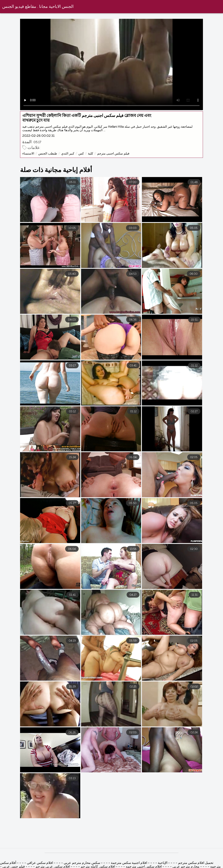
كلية (91, 154)
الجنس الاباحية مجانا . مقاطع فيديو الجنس (38, 7)
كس (81, 154)
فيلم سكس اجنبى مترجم (113, 154)
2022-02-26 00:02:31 (38, 136)
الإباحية (162, 863)
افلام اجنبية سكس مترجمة (129, 863)
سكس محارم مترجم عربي (82, 863)
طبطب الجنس (48, 154)
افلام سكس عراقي (40, 863)
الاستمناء (28, 154)
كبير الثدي (68, 154)
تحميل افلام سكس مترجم (195, 863)
